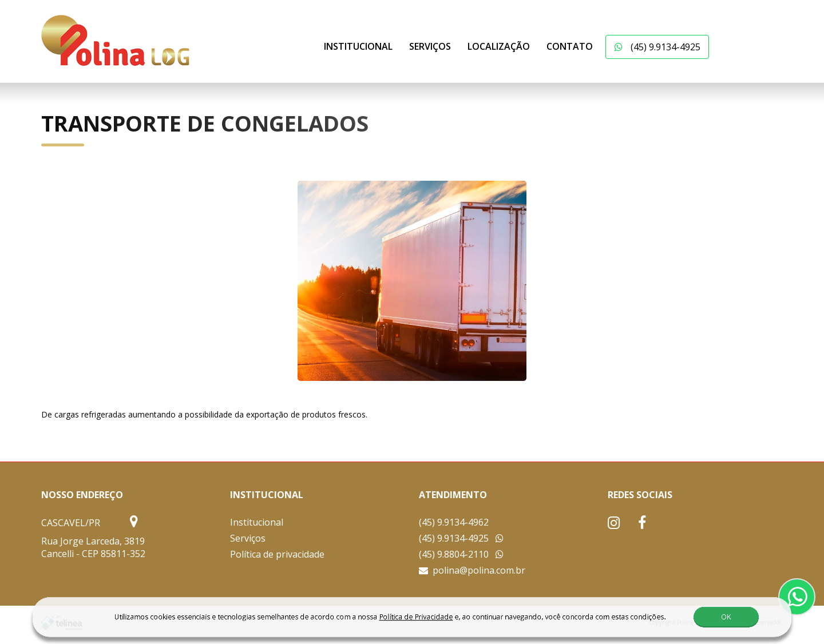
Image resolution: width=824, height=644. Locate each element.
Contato (570, 46)
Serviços (430, 46)
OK (702, 623)
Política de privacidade (277, 554)
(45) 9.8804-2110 (461, 554)
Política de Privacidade (391, 623)
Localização (499, 46)
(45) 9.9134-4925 (657, 47)
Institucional (358, 46)
